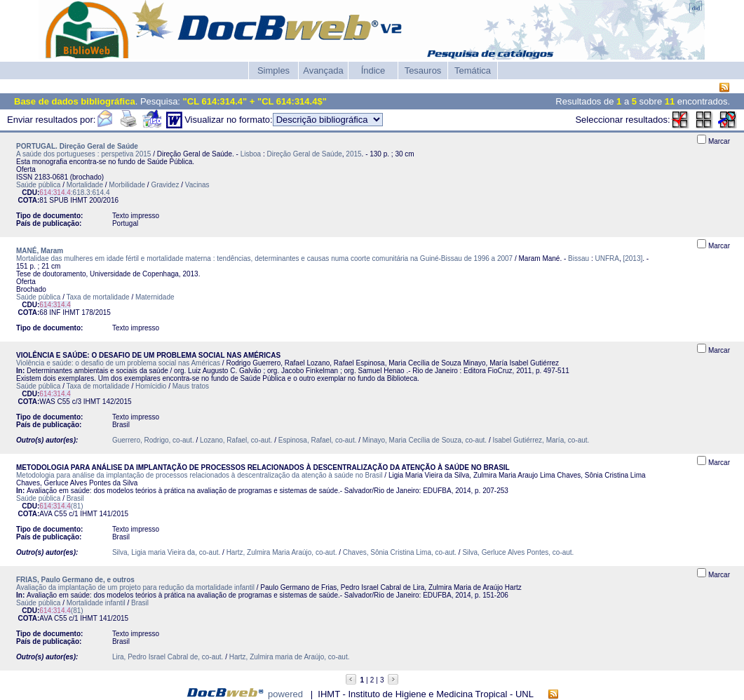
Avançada (323, 70)
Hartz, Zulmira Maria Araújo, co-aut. (282, 552)
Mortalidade (85, 185)
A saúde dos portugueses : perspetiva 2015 (83, 154)
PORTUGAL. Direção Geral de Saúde (77, 146)
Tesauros (423, 70)
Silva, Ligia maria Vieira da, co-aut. (166, 552)
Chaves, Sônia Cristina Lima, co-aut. (400, 552)
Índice (373, 70)
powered (285, 694)
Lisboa (251, 154)
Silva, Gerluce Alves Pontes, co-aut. (518, 552)
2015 (353, 154)
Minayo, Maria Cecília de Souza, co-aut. (425, 440)
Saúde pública (38, 185)
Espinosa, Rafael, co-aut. (318, 440)
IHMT (79, 200)
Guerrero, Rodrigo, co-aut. (153, 440)
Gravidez (165, 185)
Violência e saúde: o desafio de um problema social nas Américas (118, 363)
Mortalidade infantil (96, 603)
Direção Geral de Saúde (304, 154)
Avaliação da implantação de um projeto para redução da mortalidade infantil (135, 587)
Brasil (75, 498)
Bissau (579, 258)
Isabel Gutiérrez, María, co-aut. (541, 440)
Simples (273, 70)
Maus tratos (191, 386)
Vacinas (197, 185)
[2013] (633, 258)
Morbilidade (127, 185)
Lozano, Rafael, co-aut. (236, 440)
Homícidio (151, 386)
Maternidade (155, 297)
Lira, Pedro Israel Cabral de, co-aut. (168, 657)
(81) (61, 506)
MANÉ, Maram (40, 251)
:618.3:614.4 (74, 193)
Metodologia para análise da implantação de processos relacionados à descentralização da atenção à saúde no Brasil (199, 475)
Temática (473, 70)
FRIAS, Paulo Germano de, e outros (75, 580)
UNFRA (607, 258)
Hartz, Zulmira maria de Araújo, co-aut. (290, 657)
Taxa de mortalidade (98, 297)
